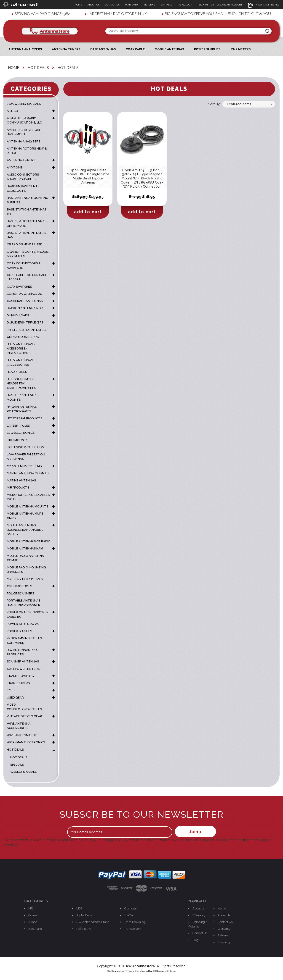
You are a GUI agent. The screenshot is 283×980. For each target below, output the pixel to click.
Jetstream (35, 929)
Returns (150, 5)
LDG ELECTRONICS (21, 433)
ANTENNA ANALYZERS (25, 49)
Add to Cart (88, 212)
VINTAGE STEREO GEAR (24, 716)
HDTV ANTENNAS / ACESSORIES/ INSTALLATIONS (21, 349)
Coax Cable (135, 49)
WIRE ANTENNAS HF (22, 735)
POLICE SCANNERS (20, 593)
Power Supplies (207, 49)
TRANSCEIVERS (18, 683)
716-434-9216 (21, 5)
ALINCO (12, 111)
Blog (196, 940)
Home (78, 5)
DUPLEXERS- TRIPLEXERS (25, 322)
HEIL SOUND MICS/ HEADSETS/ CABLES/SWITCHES (21, 384)
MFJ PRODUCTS (18, 487)
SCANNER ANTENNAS (23, 661)
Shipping (166, 5)
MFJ (31, 908)
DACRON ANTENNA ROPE (26, 308)
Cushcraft (131, 908)
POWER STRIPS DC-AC (23, 624)
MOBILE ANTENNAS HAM (25, 548)
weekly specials (23, 772)
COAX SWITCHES (19, 287)
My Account (185, 5)
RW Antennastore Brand (93, 922)
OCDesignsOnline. (164, 971)
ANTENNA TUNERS (21, 160)
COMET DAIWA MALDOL (24, 294)
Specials (17, 765)
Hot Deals (19, 757)
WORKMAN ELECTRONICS (26, 742)
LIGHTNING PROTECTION (25, 447)
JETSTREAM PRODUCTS (25, 418)
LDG (79, 908)
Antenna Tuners (66, 49)
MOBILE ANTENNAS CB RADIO (29, 541)
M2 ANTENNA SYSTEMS (24, 466)
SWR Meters (240, 49)
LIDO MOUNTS (17, 440)
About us (199, 908)
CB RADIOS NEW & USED (25, 244)
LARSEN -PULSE (18, 426)
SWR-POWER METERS (23, 669)
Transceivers (133, 929)
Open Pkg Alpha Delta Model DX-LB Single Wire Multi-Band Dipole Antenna (88, 176)
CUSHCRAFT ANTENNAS (25, 301)
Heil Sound (84, 929)
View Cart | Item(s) (264, 5)
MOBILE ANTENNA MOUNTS (28, 506)
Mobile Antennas (169, 49)
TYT (10, 690)
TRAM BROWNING (20, 676)
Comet (33, 915)
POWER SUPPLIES (19, 631)
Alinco (33, 922)
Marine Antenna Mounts (28, 473)
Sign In (204, 5)
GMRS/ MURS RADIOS (23, 337)
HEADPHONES (17, 372)
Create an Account (229, 5)
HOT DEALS (15, 750)
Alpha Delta (84, 915)
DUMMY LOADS (18, 315)
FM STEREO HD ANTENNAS (27, 330)
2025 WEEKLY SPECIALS (24, 104)
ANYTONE (15, 167)
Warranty (132, 5)
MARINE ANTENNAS (21, 480)
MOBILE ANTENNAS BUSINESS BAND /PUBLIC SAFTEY (25, 530)
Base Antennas (103, 49)
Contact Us (112, 5)
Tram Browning (135, 922)
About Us (93, 5)
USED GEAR (15, 698)
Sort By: (214, 104)
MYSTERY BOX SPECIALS (25, 579)
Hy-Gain (130, 915)
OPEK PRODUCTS (19, 586)
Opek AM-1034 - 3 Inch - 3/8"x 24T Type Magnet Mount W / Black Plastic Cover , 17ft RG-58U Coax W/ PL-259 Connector (142, 178)
